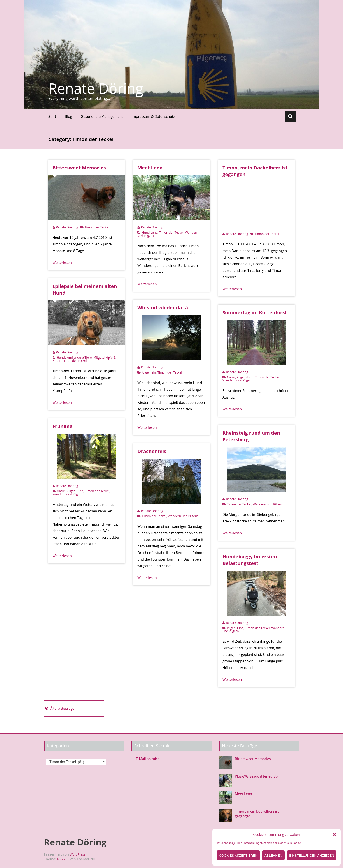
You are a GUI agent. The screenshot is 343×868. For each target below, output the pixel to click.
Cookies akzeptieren (238, 855)
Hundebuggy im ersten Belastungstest (250, 560)
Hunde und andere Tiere (74, 357)
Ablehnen (273, 855)
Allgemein (149, 372)
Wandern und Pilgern (238, 380)
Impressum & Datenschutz (153, 116)
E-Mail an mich (148, 759)
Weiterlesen (62, 263)
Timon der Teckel (97, 227)
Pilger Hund (245, 377)
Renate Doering (67, 227)
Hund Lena (150, 232)
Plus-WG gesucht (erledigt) (256, 776)
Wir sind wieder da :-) (163, 307)
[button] (334, 834)
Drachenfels (152, 451)
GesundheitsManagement (102, 116)
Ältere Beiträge (59, 708)
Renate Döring (96, 88)
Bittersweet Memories (79, 168)
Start (52, 116)
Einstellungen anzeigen (312, 855)
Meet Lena (150, 168)
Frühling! (63, 426)
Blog (69, 116)
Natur (231, 377)
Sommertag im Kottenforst (255, 312)
